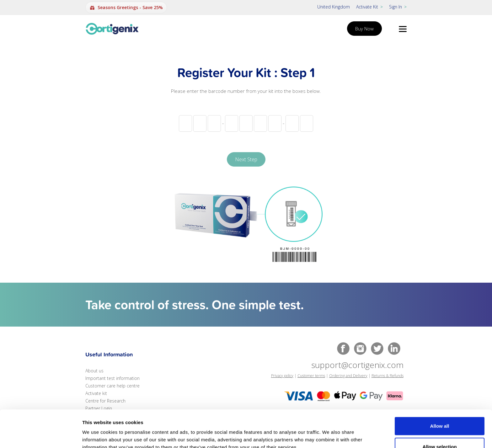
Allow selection (439, 415)
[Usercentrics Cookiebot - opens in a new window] (41, 436)
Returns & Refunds (388, 376)
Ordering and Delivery (348, 376)
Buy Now (364, 29)
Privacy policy (282, 376)
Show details (329, 436)
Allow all (440, 394)
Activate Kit (369, 7)
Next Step (246, 159)
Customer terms (311, 376)
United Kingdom (334, 7)
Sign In (398, 7)
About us (94, 371)
